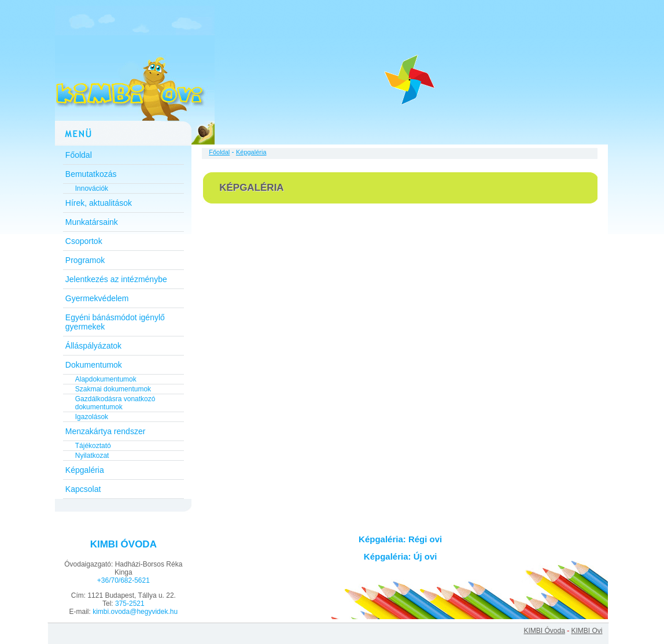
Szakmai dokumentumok (113, 389)
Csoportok (84, 241)
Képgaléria (85, 470)
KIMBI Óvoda (544, 631)
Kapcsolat (83, 489)
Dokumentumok (94, 365)
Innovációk (92, 188)
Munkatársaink (92, 222)
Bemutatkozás (91, 174)
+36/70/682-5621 (123, 580)
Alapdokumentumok (106, 379)
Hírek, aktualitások (99, 203)
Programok (85, 260)
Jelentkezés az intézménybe (116, 279)
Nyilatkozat (92, 456)
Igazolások (92, 417)
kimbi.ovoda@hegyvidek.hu (135, 612)
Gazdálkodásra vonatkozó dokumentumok (115, 403)
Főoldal (79, 155)
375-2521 (130, 604)
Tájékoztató (93, 446)
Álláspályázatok (93, 346)
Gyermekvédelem (97, 298)
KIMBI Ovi (586, 631)
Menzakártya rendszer (106, 431)
